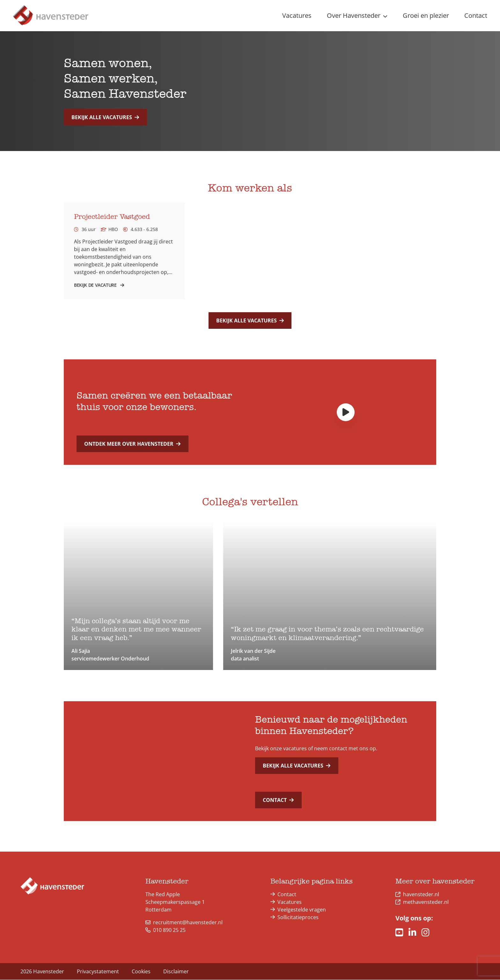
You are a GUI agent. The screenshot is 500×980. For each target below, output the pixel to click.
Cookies (141, 972)
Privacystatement (98, 972)
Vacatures (290, 902)
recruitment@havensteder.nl (184, 923)
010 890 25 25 (165, 930)
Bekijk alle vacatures (105, 117)
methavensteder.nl (426, 902)
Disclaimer (176, 972)
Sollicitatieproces (298, 918)
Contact (278, 800)
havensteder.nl (421, 895)
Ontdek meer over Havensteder (132, 444)
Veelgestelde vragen (302, 910)
